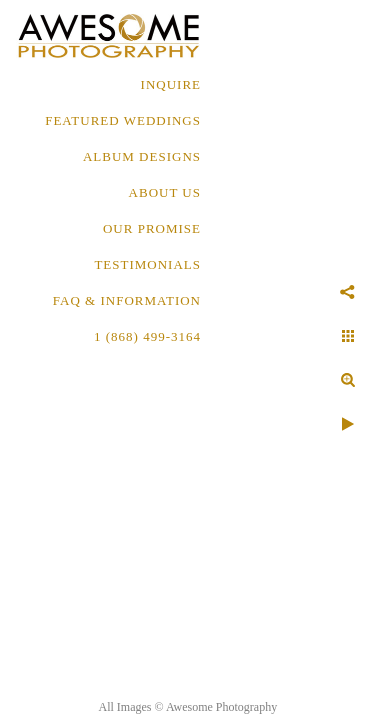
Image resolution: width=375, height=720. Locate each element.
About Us (165, 192)
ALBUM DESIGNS (142, 156)
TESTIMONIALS (147, 264)
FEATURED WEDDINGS (123, 120)
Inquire (171, 84)
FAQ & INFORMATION (127, 300)
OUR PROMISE (152, 228)
